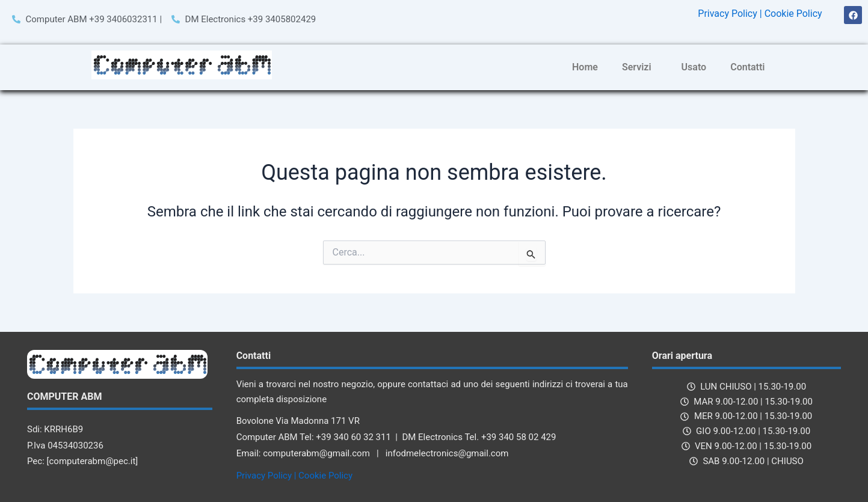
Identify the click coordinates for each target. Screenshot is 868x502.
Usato (694, 67)
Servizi (637, 67)
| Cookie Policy (791, 14)
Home (585, 67)
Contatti (747, 67)
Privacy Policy (728, 14)
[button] (640, 67)
